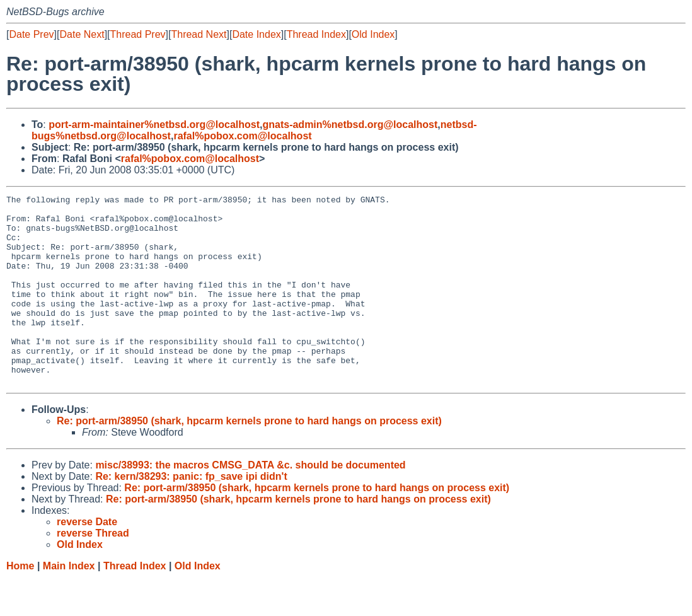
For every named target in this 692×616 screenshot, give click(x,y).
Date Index (256, 34)
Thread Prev (138, 34)
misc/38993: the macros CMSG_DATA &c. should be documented (250, 503)
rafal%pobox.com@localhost (242, 136)
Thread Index (316, 34)
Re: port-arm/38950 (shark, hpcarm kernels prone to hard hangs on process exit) (249, 459)
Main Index (69, 604)
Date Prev (31, 34)
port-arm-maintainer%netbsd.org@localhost (154, 125)
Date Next (82, 34)
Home (20, 604)
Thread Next (199, 34)
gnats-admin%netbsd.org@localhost (350, 125)
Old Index (373, 34)
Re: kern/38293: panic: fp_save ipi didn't (191, 514)
